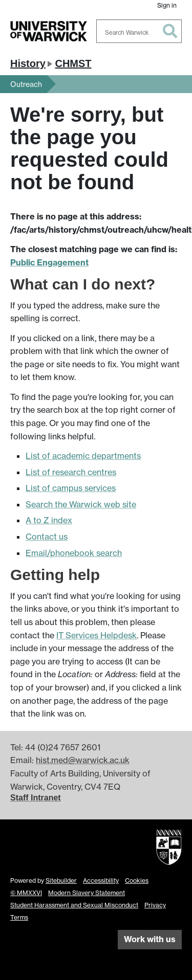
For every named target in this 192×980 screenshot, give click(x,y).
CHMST (73, 63)
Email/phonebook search (74, 553)
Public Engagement (49, 262)
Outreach (26, 84)
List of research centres (71, 472)
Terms (19, 917)
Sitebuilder (61, 881)
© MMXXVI (26, 893)
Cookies (137, 881)
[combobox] (139, 31)
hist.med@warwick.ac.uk (83, 760)
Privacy (155, 905)
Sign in (167, 5)
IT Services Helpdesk (97, 635)
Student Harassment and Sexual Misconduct (74, 905)
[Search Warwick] (139, 31)
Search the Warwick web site (81, 504)
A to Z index (49, 520)
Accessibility (101, 881)
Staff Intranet (36, 798)
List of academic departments (83, 456)
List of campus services (71, 488)
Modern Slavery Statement (87, 893)
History (28, 63)
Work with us (150, 939)
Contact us (47, 537)
